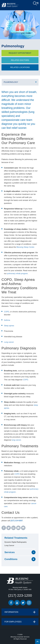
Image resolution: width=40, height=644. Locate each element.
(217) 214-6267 (17, 521)
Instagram (29, 603)
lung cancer (16, 440)
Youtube (17, 603)
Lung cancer (9, 342)
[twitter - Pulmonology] (9, 528)
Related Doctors (20, 60)
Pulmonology (11, 82)
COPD (7, 312)
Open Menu (36, 3)
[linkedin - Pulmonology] (13, 528)
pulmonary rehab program (17, 274)
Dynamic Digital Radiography (16, 542)
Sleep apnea (9, 326)
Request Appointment (20, 53)
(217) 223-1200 (20, 595)
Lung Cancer (9, 545)
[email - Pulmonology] (18, 528)
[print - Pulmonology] (23, 528)
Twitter (23, 603)
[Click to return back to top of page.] (38, 642)
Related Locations (20, 67)
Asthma (7, 320)
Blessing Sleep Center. (26, 247)
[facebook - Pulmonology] (4, 528)
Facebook (11, 603)
